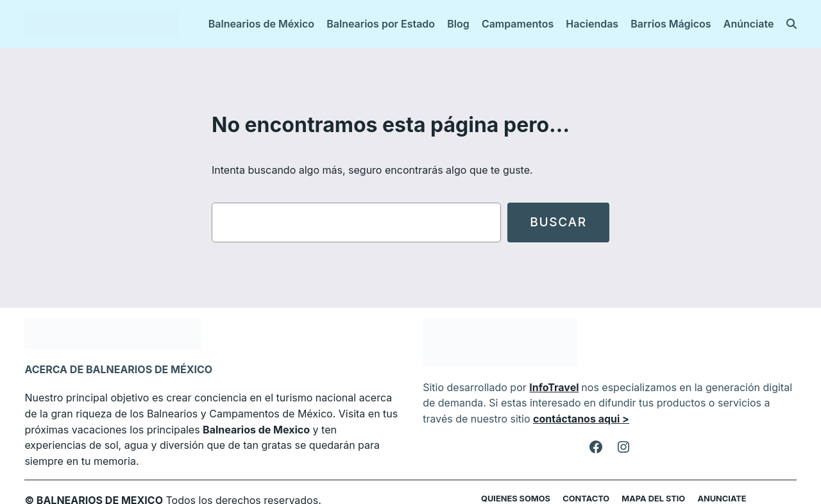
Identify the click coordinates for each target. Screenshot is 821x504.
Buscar (558, 222)
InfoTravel (547, 387)
